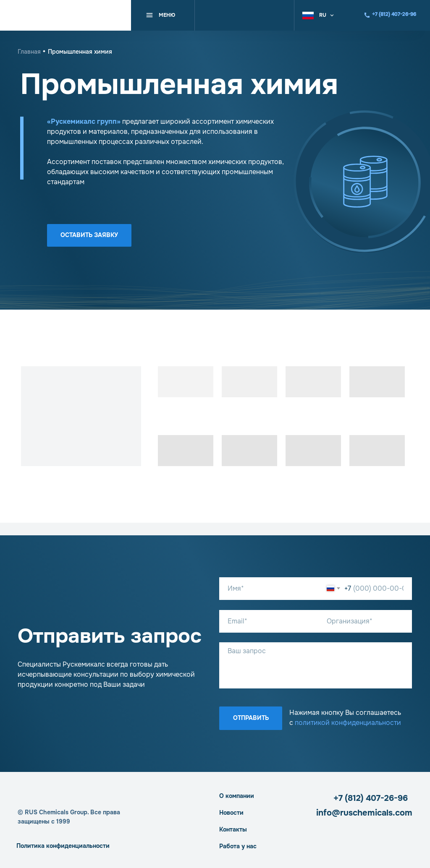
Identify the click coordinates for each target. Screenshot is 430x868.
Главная (29, 52)
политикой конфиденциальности (348, 723)
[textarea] (316, 665)
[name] (272, 589)
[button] (324, 15)
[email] (272, 621)
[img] (66, 15)
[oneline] (365, 621)
